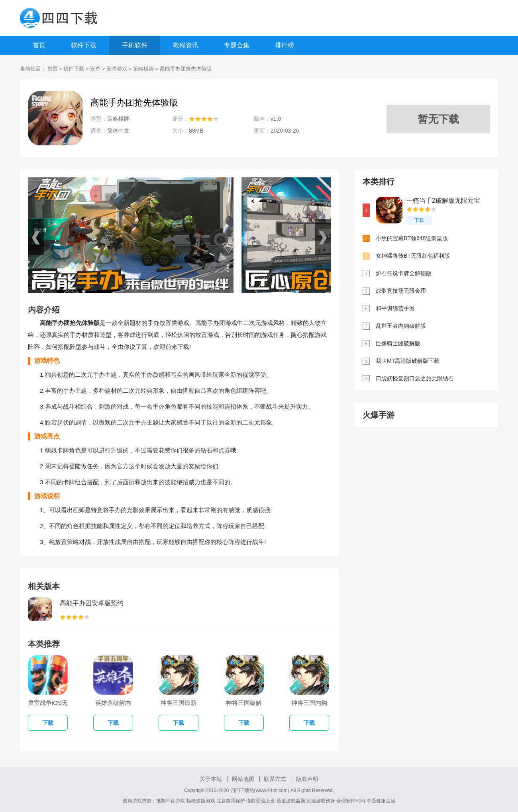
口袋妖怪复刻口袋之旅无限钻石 (415, 378)
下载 (419, 220)
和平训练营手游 (395, 308)
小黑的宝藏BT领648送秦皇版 (412, 238)
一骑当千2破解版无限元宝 (443, 201)
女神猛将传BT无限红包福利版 (413, 256)
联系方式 (275, 779)
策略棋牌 (143, 69)
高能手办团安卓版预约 (92, 603)
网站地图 (243, 779)
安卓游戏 (117, 69)
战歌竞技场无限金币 (401, 291)
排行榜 (285, 45)
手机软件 (135, 45)
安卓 (95, 69)
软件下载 (84, 45)
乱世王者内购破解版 (401, 326)
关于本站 (211, 779)
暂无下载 (438, 119)
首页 (39, 45)
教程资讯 (186, 45)
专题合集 (237, 45)
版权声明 (307, 779)
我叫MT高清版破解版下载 (408, 361)
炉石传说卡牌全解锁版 (404, 273)
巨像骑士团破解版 (398, 343)
